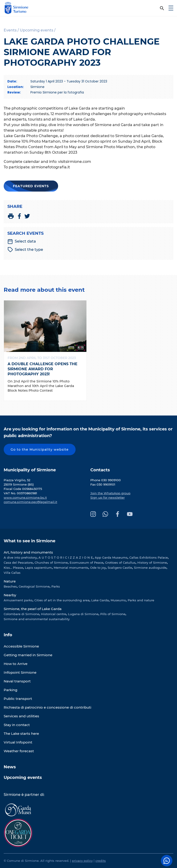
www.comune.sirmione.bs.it (25, 498)
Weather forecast (19, 751)
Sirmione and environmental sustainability (37, 619)
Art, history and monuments (28, 552)
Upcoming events (23, 778)
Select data (22, 241)
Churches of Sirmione (51, 563)
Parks (56, 586)
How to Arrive (16, 664)
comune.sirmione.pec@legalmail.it (30, 502)
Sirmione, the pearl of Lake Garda (33, 609)
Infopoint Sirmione (20, 672)
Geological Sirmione (34, 586)
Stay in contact (17, 725)
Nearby (10, 595)
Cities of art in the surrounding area (62, 600)
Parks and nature (141, 600)
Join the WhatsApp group (110, 493)
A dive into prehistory (20, 557)
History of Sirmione (152, 563)
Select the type (25, 250)
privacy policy (82, 861)
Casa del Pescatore (18, 563)
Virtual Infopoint (18, 742)
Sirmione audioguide (150, 568)
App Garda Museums (111, 557)
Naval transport (17, 681)
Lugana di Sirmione (83, 614)
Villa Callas (12, 573)
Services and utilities (21, 716)
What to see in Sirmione (29, 541)
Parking (10, 690)
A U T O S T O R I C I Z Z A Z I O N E (66, 557)
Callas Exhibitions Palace (149, 557)
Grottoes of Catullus (120, 563)
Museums (118, 600)
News (10, 767)
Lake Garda (100, 600)
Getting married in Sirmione (28, 655)
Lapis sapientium (38, 568)
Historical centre (54, 614)
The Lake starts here (21, 734)
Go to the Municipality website (40, 450)
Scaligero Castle (120, 568)
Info (8, 635)
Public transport (18, 699)
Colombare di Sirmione (21, 614)
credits (101, 861)
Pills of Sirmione (113, 614)
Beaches (10, 586)
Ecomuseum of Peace (86, 563)
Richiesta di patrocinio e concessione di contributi (47, 707)
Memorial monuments (71, 568)
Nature (10, 581)
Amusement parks (18, 600)
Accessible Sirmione (21, 646)
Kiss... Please (13, 568)
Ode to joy (98, 568)
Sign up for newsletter (108, 498)
